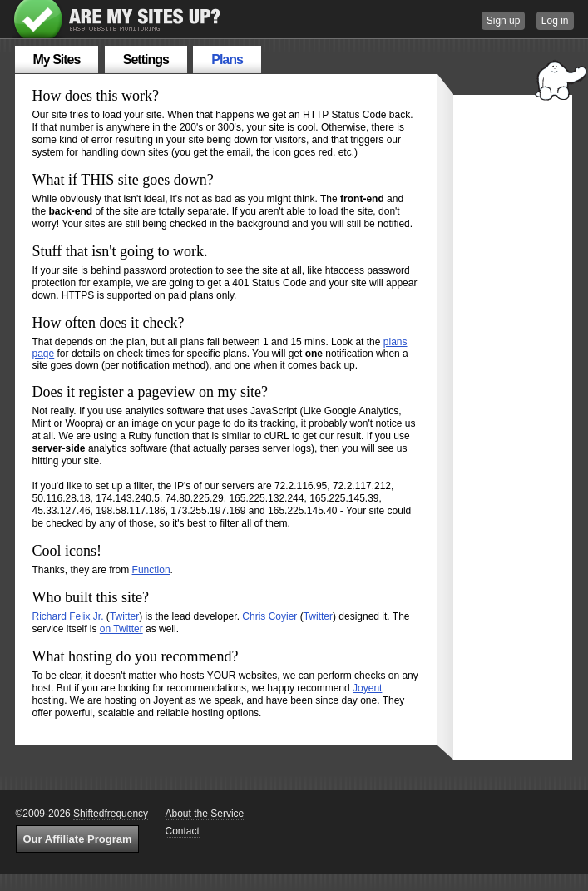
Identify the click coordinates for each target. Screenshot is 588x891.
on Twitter (121, 629)
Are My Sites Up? (118, 19)
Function (151, 570)
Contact (183, 831)
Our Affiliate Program (78, 839)
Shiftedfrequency (111, 814)
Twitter (124, 616)
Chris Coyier (269, 616)
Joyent (367, 688)
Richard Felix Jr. (68, 616)
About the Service (205, 814)
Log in (555, 21)
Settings (146, 59)
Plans (227, 59)
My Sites (57, 59)
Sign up (504, 21)
